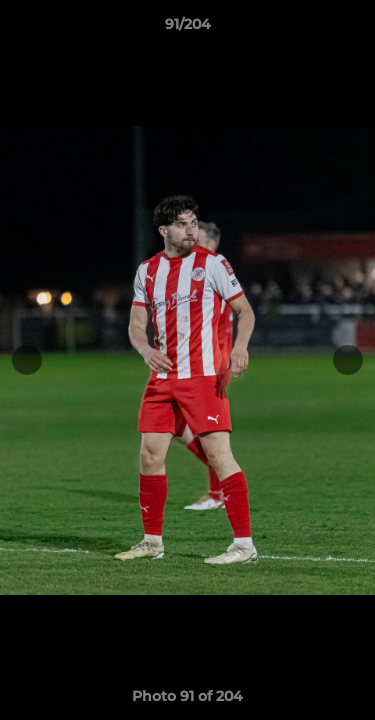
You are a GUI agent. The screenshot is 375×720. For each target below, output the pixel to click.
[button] (351, 29)
